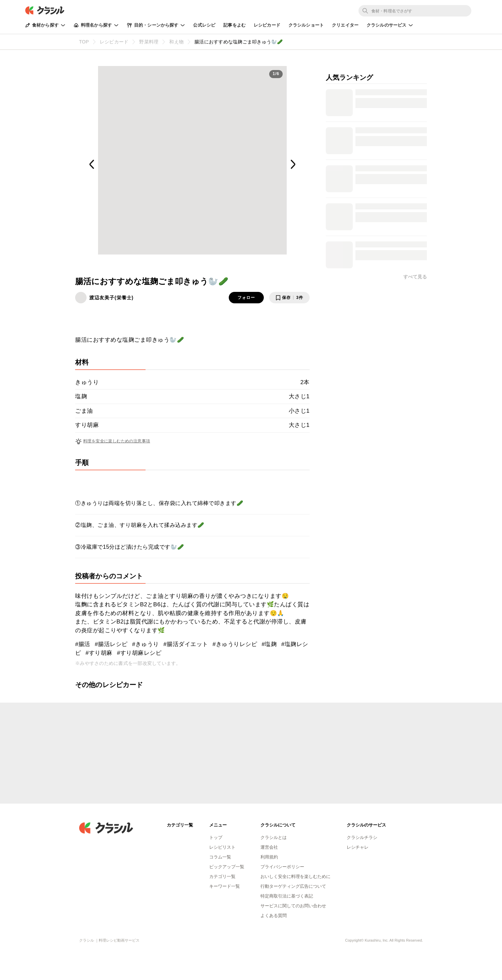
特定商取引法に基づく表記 (287, 896)
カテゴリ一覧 (222, 876)
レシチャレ (358, 847)
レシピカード (267, 25)
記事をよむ (234, 25)
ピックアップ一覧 (227, 867)
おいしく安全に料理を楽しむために (295, 876)
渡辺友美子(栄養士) (111, 298)
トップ (216, 837)
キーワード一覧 (225, 886)
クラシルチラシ (362, 837)
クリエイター (345, 25)
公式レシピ (204, 25)
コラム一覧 (220, 857)
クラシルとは (274, 837)
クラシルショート (306, 25)
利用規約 (269, 857)
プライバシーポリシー (282, 867)
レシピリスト (222, 847)
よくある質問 (274, 916)
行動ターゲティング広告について (293, 886)
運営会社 (269, 847)
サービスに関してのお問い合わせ (293, 906)
